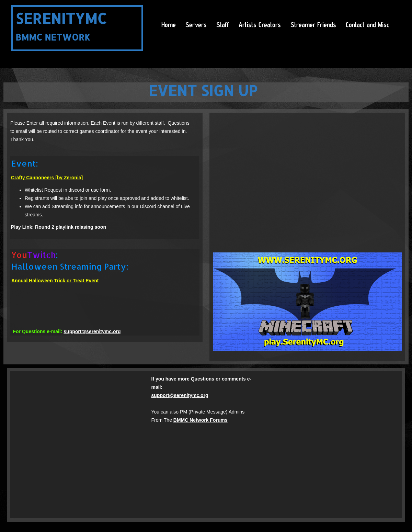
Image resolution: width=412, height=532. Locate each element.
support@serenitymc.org (92, 331)
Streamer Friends (313, 25)
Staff (223, 25)
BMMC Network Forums (201, 420)
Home (169, 25)
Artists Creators (260, 25)
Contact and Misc (368, 25)
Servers (196, 25)
